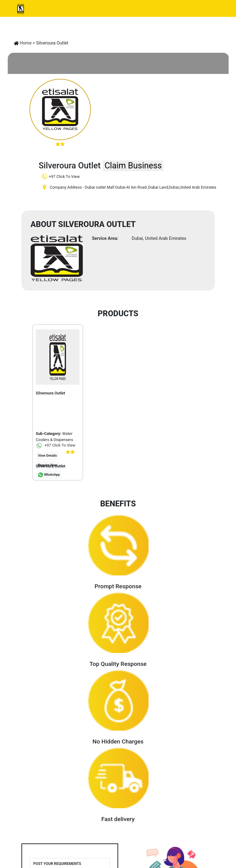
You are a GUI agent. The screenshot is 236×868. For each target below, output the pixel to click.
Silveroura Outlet (51, 466)
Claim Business (133, 166)
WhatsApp (52, 475)
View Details (48, 456)
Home (23, 43)
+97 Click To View (56, 445)
